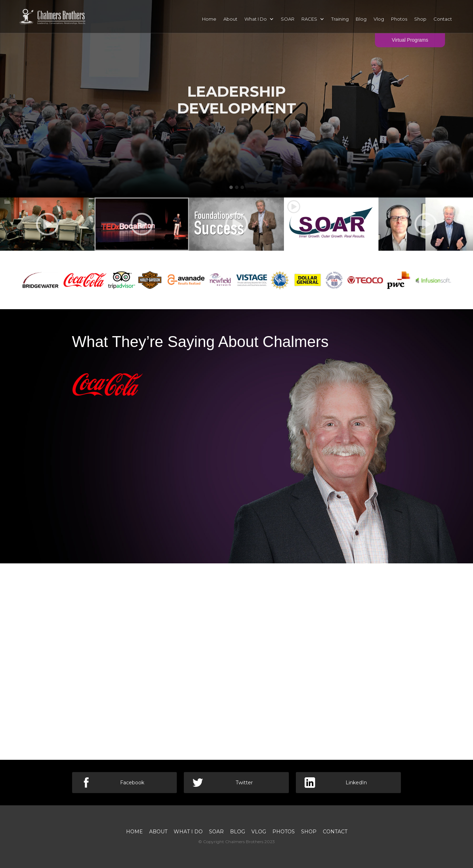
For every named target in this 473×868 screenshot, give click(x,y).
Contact (443, 19)
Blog (361, 19)
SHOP (309, 832)
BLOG (238, 832)
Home (209, 19)
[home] (53, 16)
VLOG (259, 832)
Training (340, 19)
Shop (420, 19)
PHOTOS (284, 832)
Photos (399, 19)
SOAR (288, 19)
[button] (259, 19)
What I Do (188, 832)
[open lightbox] (47, 224)
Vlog (379, 19)
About (230, 19)
